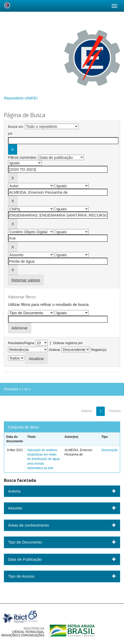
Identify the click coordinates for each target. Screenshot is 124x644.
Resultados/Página (21, 343)
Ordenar (54, 350)
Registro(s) (99, 350)
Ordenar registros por (68, 343)
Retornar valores (26, 280)
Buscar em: (16, 127)
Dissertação (110, 450)
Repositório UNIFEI (21, 98)
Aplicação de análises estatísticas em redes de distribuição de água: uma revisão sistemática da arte (44, 459)
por (10, 134)
